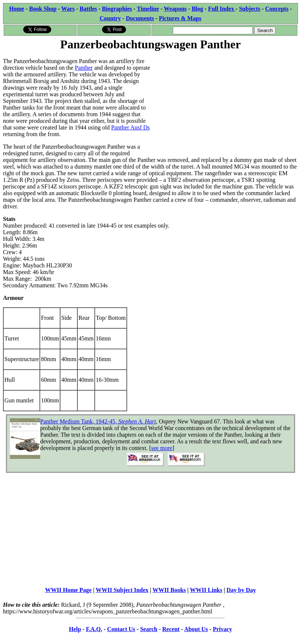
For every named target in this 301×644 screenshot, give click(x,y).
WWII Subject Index (122, 590)
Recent (171, 629)
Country (110, 18)
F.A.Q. (94, 629)
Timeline (148, 9)
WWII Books (169, 590)
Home (17, 9)
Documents (140, 18)
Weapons (175, 9)
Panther (84, 68)
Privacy (223, 629)
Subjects (250, 9)
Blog (197, 9)
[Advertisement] (225, 104)
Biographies (117, 9)
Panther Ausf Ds (131, 127)
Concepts (277, 9)
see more (162, 448)
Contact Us (121, 629)
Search (149, 629)
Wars (68, 9)
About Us (196, 629)
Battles (88, 9)
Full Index (222, 9)
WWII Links (206, 590)
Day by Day (241, 590)
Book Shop (43, 9)
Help (75, 629)
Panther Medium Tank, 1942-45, (98, 421)
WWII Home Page (68, 590)
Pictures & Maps (180, 18)
